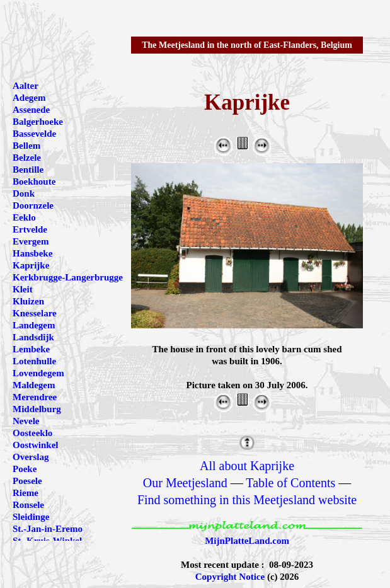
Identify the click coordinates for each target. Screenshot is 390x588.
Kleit (23, 289)
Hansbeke (32, 253)
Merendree (35, 397)
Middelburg (37, 409)
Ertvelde (30, 229)
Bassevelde (34, 134)
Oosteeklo (32, 433)
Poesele (27, 481)
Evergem (31, 241)
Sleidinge (31, 517)
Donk (24, 193)
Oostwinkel (36, 445)
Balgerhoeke (38, 122)
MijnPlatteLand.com (247, 541)
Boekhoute (34, 182)
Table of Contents (290, 483)
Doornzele (33, 205)
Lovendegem (38, 373)
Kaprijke (31, 265)
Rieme (26, 493)
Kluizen (28, 301)
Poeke (25, 469)
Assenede (31, 110)
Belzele (27, 158)
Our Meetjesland (185, 483)
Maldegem (34, 385)
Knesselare (35, 313)
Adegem (29, 98)
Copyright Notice (230, 577)
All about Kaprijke (247, 466)
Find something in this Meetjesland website (247, 500)
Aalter (26, 86)
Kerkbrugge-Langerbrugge (68, 277)
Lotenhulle (34, 361)
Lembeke (31, 349)
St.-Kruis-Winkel (47, 541)
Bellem (26, 146)
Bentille (28, 170)
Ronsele (28, 505)
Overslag (31, 457)
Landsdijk (33, 337)
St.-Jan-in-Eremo (48, 529)
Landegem (34, 325)
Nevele (26, 421)
